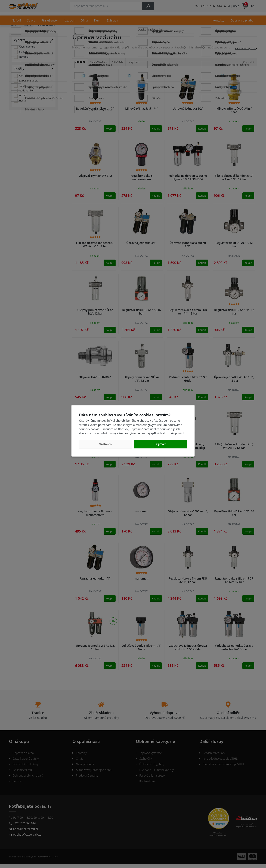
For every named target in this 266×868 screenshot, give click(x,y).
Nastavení (106, 444)
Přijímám (160, 444)
